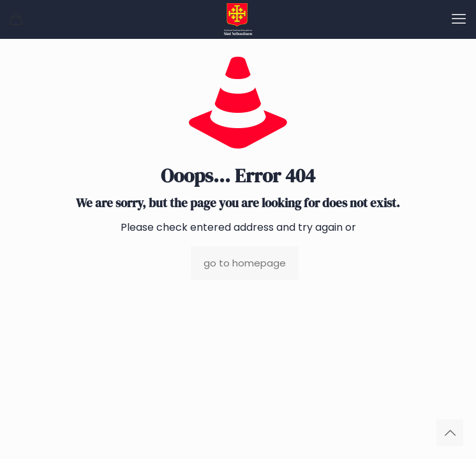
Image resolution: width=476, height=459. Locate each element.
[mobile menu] (459, 19)
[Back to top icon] (450, 433)
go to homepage (245, 263)
